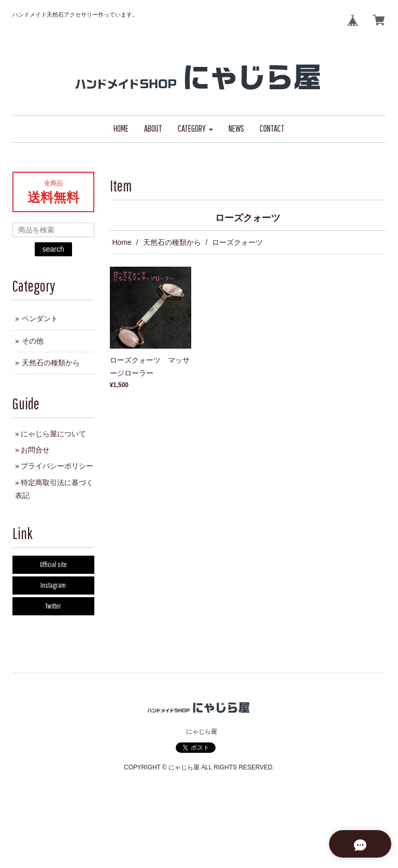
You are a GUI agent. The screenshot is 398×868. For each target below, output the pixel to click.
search (53, 249)
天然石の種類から (172, 242)
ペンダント (40, 319)
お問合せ (35, 450)
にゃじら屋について (53, 434)
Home (122, 242)
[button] (195, 129)
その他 (33, 341)
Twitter (53, 606)
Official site (53, 564)
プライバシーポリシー (57, 466)
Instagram (53, 585)
